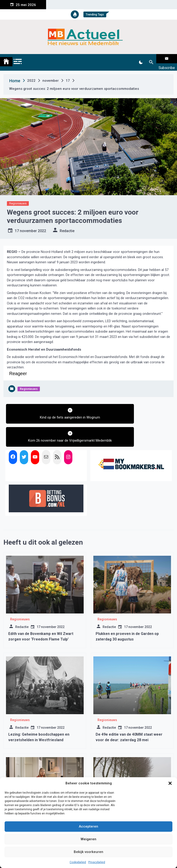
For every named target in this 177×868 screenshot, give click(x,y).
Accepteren (88, 826)
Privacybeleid (97, 862)
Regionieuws (18, 198)
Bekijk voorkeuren (88, 852)
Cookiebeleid (78, 862)
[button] (170, 783)
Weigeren (88, 839)
